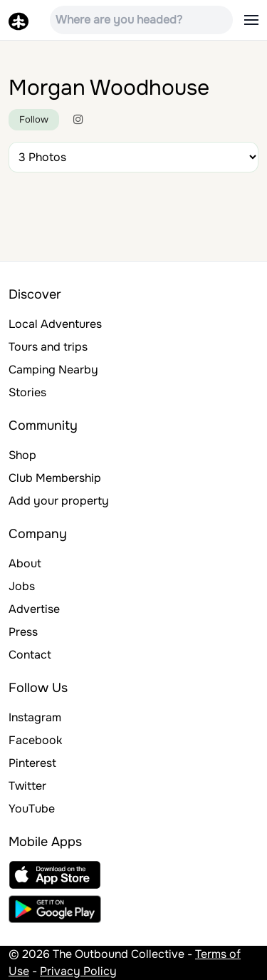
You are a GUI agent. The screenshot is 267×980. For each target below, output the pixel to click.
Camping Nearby (53, 370)
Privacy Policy (78, 971)
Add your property (59, 501)
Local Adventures (55, 324)
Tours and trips (48, 347)
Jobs (22, 586)
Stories (27, 392)
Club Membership (55, 478)
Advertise (34, 609)
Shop (22, 455)
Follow (34, 119)
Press (23, 632)
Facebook (35, 740)
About (25, 563)
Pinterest (32, 763)
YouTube (32, 809)
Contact (30, 655)
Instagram (35, 717)
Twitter (27, 786)
